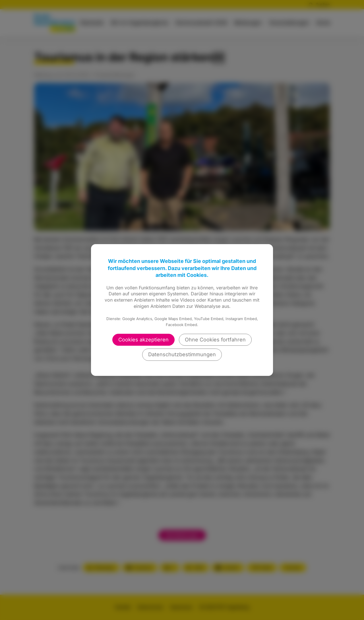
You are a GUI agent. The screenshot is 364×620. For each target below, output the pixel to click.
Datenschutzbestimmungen (182, 354)
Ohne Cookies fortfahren (215, 340)
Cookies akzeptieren (143, 340)
